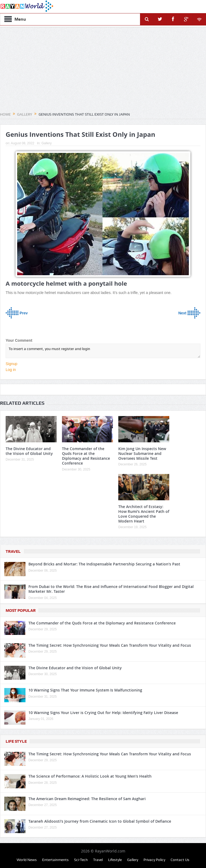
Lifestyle (115, 860)
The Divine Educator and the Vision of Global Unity (29, 451)
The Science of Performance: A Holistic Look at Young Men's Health (90, 776)
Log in (11, 370)
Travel (13, 551)
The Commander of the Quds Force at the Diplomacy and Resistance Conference (86, 456)
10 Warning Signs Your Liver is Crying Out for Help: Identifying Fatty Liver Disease (103, 713)
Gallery (46, 143)
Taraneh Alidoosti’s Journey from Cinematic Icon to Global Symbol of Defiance (100, 821)
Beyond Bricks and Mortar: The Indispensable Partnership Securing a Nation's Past (104, 564)
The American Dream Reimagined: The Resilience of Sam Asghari (87, 799)
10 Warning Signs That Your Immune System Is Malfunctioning (85, 690)
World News (27, 860)
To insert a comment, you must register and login (103, 351)
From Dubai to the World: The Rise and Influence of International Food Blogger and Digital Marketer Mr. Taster (111, 589)
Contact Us (180, 860)
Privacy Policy (154, 860)
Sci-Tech (81, 860)
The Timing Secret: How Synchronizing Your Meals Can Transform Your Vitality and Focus (110, 645)
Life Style (16, 741)
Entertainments (55, 860)
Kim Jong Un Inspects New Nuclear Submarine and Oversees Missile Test (142, 453)
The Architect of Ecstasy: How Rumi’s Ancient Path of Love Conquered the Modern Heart (144, 514)
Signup (12, 364)
